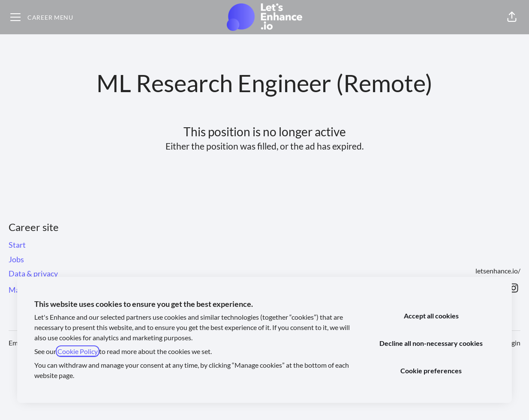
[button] (512, 17)
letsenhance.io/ (498, 271)
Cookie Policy (78, 351)
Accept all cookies (431, 316)
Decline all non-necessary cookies (431, 343)
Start (17, 245)
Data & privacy (33, 273)
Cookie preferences (431, 370)
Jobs (16, 259)
